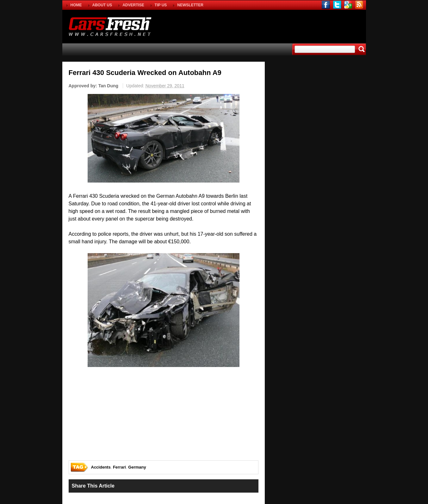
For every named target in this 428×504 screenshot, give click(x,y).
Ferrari (119, 467)
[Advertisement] (291, 26)
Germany (137, 467)
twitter (337, 5)
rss (359, 5)
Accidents (101, 467)
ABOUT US (102, 5)
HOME (76, 5)
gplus (348, 5)
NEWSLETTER (190, 5)
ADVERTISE (133, 5)
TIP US (161, 5)
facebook (326, 5)
